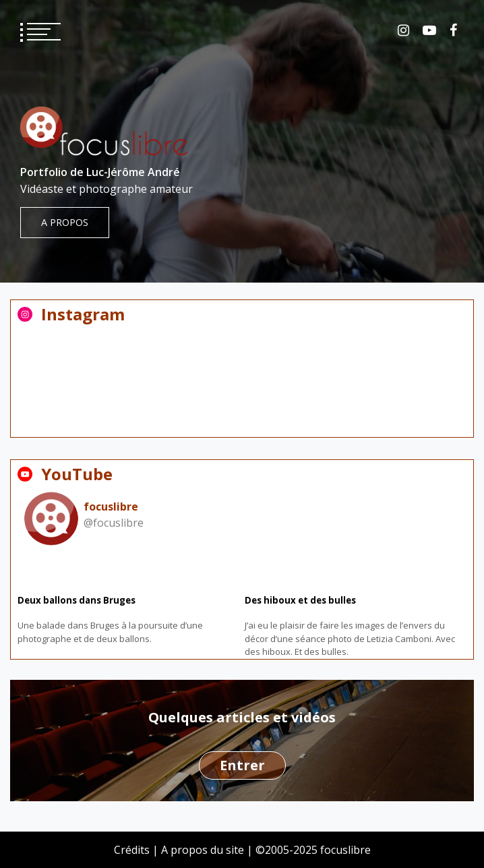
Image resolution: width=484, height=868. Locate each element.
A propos (65, 222)
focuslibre (111, 507)
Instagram (403, 30)
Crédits (132, 850)
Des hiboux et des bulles (300, 600)
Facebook (453, 30)
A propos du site (203, 850)
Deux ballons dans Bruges (77, 600)
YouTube (429, 30)
